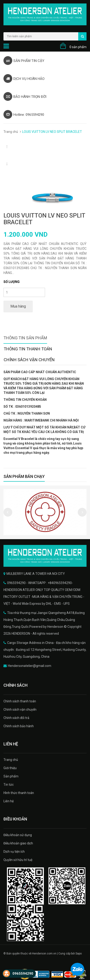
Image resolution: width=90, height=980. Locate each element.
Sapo (79, 954)
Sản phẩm (11, 776)
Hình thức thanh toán (19, 793)
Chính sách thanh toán (20, 701)
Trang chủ (11, 132)
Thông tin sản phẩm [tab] (25, 338)
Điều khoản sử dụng (18, 835)
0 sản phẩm (78, 47)
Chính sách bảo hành (19, 726)
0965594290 (23, 974)
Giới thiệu (10, 768)
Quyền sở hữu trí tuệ (18, 860)
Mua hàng (18, 306)
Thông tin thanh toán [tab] (28, 349)
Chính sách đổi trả (16, 718)
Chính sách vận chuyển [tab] (29, 360)
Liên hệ (9, 801)
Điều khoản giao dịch (18, 843)
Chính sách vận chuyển (20, 710)
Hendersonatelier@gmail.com (30, 666)
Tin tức (9, 785)
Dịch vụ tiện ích (14, 852)
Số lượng (12, 282)
